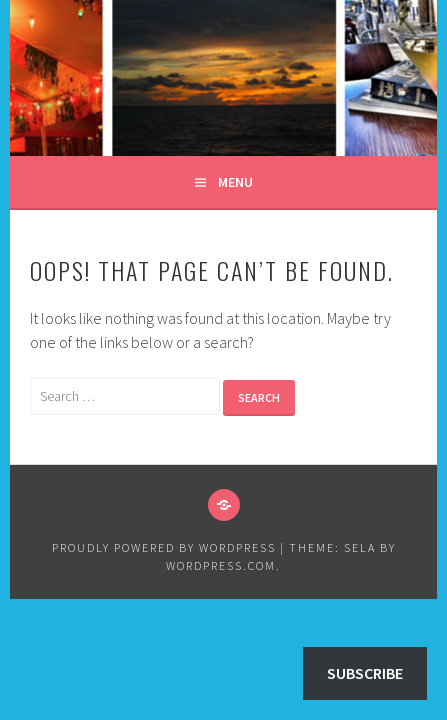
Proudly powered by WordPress (164, 547)
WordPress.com (221, 565)
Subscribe (365, 673)
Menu (235, 182)
